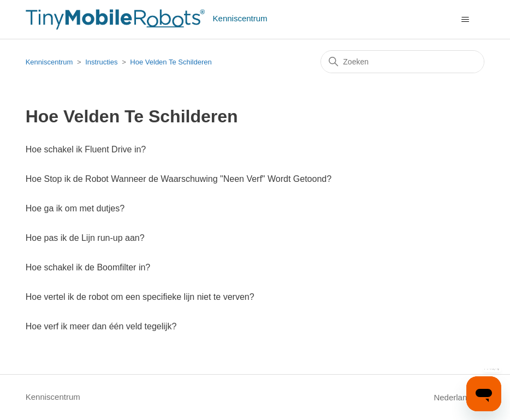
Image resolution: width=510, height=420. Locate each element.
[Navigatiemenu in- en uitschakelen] (465, 20)
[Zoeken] (402, 62)
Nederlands (459, 397)
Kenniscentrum (49, 62)
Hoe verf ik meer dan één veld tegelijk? (101, 326)
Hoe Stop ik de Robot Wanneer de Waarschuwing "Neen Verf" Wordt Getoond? (179, 179)
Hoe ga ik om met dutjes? (75, 208)
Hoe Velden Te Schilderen (171, 62)
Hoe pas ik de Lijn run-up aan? (85, 238)
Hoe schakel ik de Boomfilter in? (88, 267)
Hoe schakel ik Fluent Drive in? (86, 149)
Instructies (101, 62)
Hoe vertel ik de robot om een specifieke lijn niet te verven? (140, 297)
